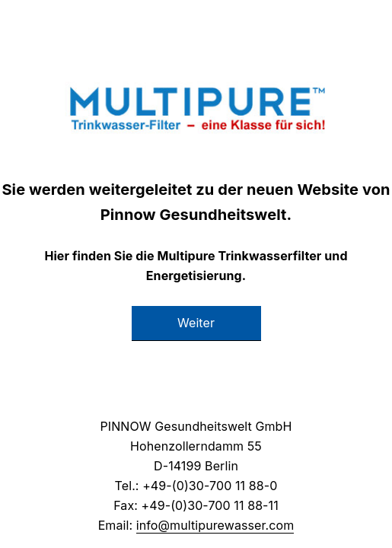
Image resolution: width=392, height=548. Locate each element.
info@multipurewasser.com (215, 525)
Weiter (196, 323)
